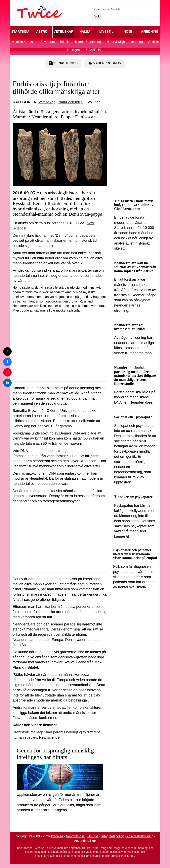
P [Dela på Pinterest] (8, 372)
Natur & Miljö (116, 42)
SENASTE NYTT (64, 63)
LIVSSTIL (106, 32)
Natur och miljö (71, 102)
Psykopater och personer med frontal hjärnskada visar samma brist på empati (135, 554)
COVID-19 (94, 50)
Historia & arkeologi (88, 42)
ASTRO (42, 32)
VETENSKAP (63, 32)
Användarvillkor (85, 841)
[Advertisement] (60, 349)
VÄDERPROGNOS (104, 63)
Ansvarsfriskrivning (140, 836)
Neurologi (137, 42)
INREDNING (150, 32)
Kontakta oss (75, 836)
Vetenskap (47, 102)
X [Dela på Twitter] (8, 351)
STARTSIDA (20, 32)
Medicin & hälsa (24, 42)
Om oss (93, 836)
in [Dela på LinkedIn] (7, 382)
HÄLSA (85, 32)
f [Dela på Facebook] (7, 362)
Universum (47, 42)
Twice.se (57, 836)
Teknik (64, 42)
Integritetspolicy (112, 836)
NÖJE (128, 32)
